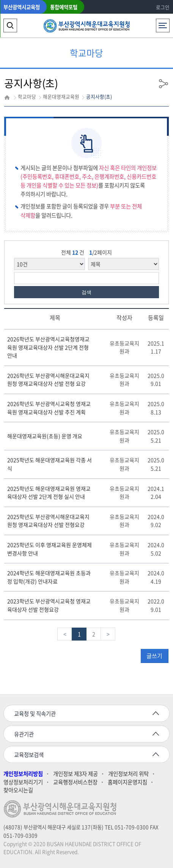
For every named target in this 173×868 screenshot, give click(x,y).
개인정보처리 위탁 (128, 774)
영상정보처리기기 (23, 782)
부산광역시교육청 (22, 7)
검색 (86, 292)
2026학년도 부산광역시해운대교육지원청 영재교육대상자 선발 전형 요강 (48, 380)
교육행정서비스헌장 (75, 782)
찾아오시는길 (18, 790)
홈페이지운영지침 (127, 782)
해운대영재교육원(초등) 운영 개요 (45, 436)
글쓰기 (154, 656)
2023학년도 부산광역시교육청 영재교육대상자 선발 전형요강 (49, 605)
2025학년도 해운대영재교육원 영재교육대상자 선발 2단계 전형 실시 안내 (49, 493)
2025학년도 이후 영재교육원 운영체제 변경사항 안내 (50, 549)
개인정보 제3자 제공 (75, 774)
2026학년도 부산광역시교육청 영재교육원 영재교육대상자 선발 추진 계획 (49, 408)
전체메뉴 (163, 23)
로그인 (163, 7)
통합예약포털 (64, 7)
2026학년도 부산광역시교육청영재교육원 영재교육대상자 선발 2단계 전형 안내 (48, 347)
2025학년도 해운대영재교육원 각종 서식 (50, 464)
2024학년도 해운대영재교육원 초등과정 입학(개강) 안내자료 (49, 577)
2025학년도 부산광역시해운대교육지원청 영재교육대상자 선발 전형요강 (48, 521)
